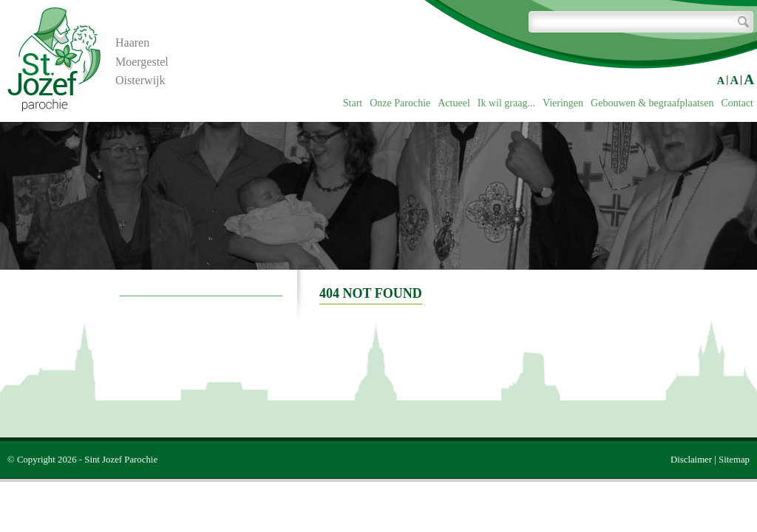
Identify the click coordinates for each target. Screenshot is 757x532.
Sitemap (734, 460)
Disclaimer (691, 460)
